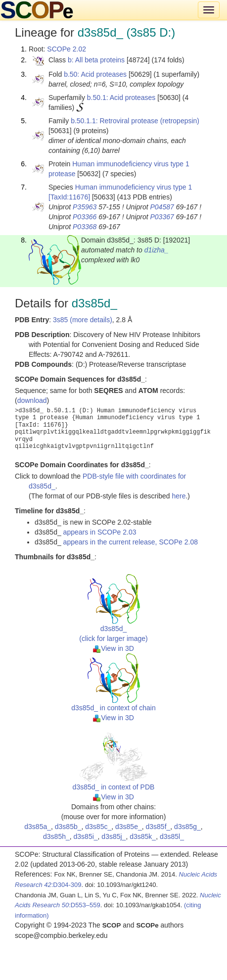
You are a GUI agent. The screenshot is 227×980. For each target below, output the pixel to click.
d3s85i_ (86, 836)
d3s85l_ (172, 836)
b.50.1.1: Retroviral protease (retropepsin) (135, 121)
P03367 (162, 217)
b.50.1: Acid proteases (121, 98)
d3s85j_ (113, 836)
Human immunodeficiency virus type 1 (134, 187)
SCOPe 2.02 (67, 49)
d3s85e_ (129, 827)
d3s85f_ (158, 827)
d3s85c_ (98, 827)
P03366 (85, 217)
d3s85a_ (38, 827)
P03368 (85, 227)
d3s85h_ (56, 836)
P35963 (85, 207)
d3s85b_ (68, 827)
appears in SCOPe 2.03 (100, 532)
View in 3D (113, 648)
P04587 (162, 207)
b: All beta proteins (96, 60)
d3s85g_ (187, 827)
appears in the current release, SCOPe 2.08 (131, 542)
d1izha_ (157, 250)
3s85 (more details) (83, 320)
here (179, 496)
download (32, 400)
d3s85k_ (143, 836)
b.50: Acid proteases (95, 74)
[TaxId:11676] (69, 197)
